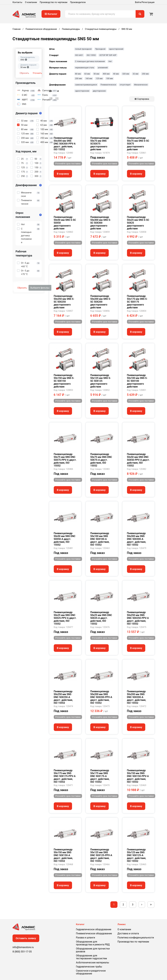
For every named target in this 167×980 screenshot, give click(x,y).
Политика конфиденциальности (136, 938)
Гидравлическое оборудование (94, 929)
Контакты (17, 2)
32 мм (136, 74)
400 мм (106, 74)
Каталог (51, 14)
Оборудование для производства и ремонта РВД (93, 943)
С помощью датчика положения (90, 61)
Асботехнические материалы (92, 963)
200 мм (79, 78)
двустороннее (99, 91)
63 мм (87, 74)
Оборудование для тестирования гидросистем (91, 957)
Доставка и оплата (128, 933)
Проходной (100, 49)
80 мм (78, 74)
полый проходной (83, 49)
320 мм (126, 74)
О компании (31, 2)
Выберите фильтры (40, 288)
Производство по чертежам (54, 2)
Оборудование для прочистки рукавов (93, 950)
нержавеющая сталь (85, 68)
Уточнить (37, 73)
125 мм (99, 78)
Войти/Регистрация (145, 2)
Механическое (141, 85)
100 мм (109, 78)
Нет (110, 61)
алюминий (103, 68)
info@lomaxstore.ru (23, 947)
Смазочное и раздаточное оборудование (91, 972)
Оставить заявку (26, 938)
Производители (78, 2)
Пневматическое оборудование (94, 933)
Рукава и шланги (85, 938)
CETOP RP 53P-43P (108, 55)
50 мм (96, 74)
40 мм (116, 74)
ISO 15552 (91, 55)
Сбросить (24, 73)
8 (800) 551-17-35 (22, 952)
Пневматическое (108, 85)
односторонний (116, 49)
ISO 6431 (79, 55)
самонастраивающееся (86, 85)
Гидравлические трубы (89, 967)
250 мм (145, 74)
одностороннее (82, 91)
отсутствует (125, 85)
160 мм (89, 78)
